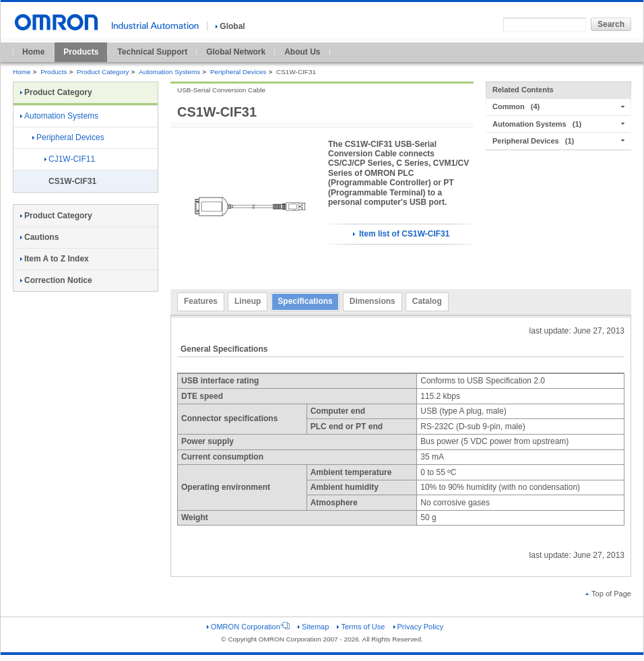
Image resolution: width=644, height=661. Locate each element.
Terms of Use (361, 627)
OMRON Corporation (248, 627)
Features (201, 301)
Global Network (236, 52)
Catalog (427, 301)
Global (230, 26)
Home (33, 52)
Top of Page (608, 594)
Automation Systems (169, 72)
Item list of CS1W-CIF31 (401, 234)
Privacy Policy (419, 627)
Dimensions (373, 301)
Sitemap (313, 627)
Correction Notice (56, 280)
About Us (302, 52)
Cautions (39, 237)
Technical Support (152, 52)
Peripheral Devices (238, 72)
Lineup (248, 301)
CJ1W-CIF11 (70, 159)
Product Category (103, 72)
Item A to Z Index (55, 259)
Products (81, 52)
